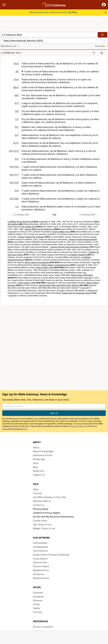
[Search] (103, 35)
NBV (17, 95)
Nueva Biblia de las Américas (39, 229)
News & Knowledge (43, 451)
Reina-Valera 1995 (27, 283)
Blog (35, 467)
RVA (17, 191)
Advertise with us (42, 501)
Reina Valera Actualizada (37, 262)
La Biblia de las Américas (20, 222)
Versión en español (43, 627)
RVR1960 (14, 167)
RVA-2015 (14, 151)
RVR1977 (14, 175)
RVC (17, 159)
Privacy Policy (77, 426)
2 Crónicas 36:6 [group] (11, 53)
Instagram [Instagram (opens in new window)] (38, 597)
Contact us (39, 505)
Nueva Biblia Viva (61, 232)
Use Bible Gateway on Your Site (49, 497)
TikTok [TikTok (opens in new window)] (36, 604)
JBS (17, 71)
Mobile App (39, 459)
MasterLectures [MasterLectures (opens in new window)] (41, 578)
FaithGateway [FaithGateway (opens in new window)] (40, 543)
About (36, 448)
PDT (17, 127)
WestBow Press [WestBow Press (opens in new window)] (41, 570)
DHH (16, 79)
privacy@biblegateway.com (15, 429)
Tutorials (37, 493)
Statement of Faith (43, 455)
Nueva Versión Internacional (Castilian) (70, 247)
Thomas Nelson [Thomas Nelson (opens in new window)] (41, 566)
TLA (17, 207)
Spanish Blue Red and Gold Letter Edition (59, 285)
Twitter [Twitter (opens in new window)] (37, 608)
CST (17, 119)
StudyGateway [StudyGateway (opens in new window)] (40, 547)
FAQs (36, 489)
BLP (17, 135)
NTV (17, 103)
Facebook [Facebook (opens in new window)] (38, 593)
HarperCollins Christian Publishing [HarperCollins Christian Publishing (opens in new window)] (51, 555)
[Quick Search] (49, 35)
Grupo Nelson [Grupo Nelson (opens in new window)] (40, 559)
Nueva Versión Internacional (83, 239)
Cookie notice (40, 521)
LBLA (16, 63)
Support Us (39, 475)
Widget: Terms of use (44, 528)
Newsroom (39, 471)
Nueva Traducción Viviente (31, 237)
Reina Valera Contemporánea (56, 265)
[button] (104, 5)
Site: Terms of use (42, 524)
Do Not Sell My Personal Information (53, 517)
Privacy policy (41, 509)
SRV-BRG (14, 199)
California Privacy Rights (47, 513)
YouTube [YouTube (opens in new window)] (37, 612)
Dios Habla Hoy (28, 227)
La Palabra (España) (77, 255)
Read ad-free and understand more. (53, 12)
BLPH (16, 143)
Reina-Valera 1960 (45, 267)
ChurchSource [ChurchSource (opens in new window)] (40, 551)
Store (36, 463)
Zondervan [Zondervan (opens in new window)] (39, 574)
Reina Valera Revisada (82, 275)
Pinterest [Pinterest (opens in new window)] (38, 600)
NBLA (16, 87)
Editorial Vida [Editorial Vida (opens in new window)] (40, 562)
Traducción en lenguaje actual (76, 293)
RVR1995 (14, 183)
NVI (17, 111)
